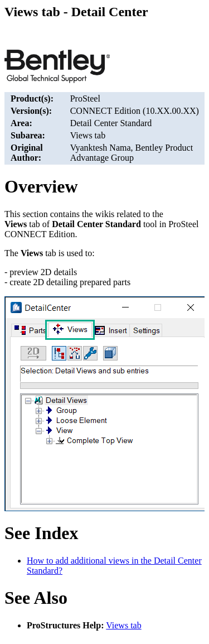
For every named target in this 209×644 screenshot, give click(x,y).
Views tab (123, 625)
